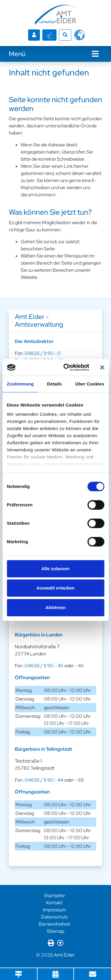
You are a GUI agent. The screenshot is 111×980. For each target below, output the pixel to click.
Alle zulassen (55, 569)
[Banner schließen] (102, 367)
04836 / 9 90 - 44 (44, 780)
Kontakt (54, 903)
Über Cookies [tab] (90, 384)
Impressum (54, 910)
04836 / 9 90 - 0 (43, 353)
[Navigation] (95, 54)
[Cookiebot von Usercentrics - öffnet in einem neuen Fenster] (66, 367)
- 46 (79, 666)
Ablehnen (55, 607)
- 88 (79, 780)
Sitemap (55, 931)
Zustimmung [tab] (20, 384)
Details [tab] (54, 384)
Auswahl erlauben (55, 588)
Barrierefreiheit (54, 924)
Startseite (54, 896)
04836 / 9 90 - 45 (44, 666)
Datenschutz (54, 917)
